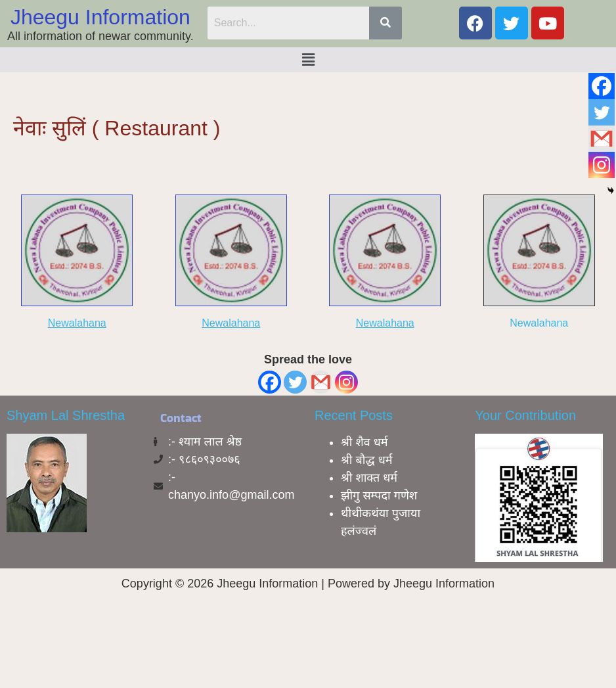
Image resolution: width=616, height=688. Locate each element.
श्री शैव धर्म (364, 442)
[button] (308, 60)
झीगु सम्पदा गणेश (379, 495)
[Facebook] (270, 382)
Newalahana (77, 323)
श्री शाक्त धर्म (369, 478)
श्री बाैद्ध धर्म (367, 460)
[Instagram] (346, 382)
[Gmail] (321, 382)
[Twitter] (295, 382)
